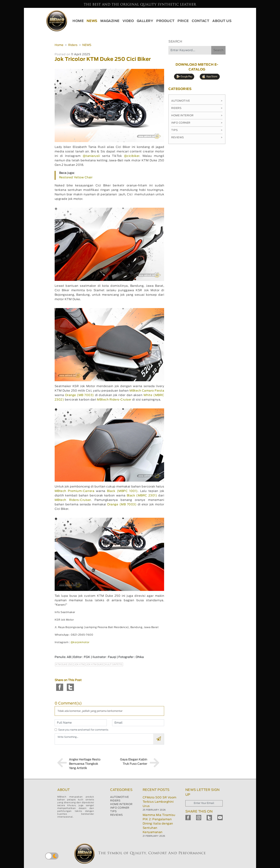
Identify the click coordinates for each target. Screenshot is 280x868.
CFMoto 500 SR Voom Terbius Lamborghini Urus (160, 802)
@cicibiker (132, 156)
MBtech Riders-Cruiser (114, 400)
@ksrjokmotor (80, 642)
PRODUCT (165, 21)
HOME (78, 21)
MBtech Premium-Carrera (75, 491)
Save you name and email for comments (83, 730)
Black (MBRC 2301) (142, 496)
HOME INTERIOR (121, 804)
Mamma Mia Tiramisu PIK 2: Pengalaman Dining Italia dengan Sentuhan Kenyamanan (159, 824)
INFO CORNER (120, 808)
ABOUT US (222, 21)
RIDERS (115, 801)
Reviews (197, 138)
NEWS (92, 21)
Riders (73, 45)
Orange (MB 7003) (79, 395)
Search (218, 50)
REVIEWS (117, 815)
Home (59, 45)
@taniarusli (91, 156)
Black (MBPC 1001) (122, 491)
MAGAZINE (110, 21)
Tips (197, 130)
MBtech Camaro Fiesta (147, 391)
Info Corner (197, 123)
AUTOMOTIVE (119, 797)
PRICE (183, 21)
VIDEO (128, 21)
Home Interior (197, 116)
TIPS (113, 811)
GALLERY (145, 21)
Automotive (197, 101)
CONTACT (201, 21)
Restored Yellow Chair (76, 177)
